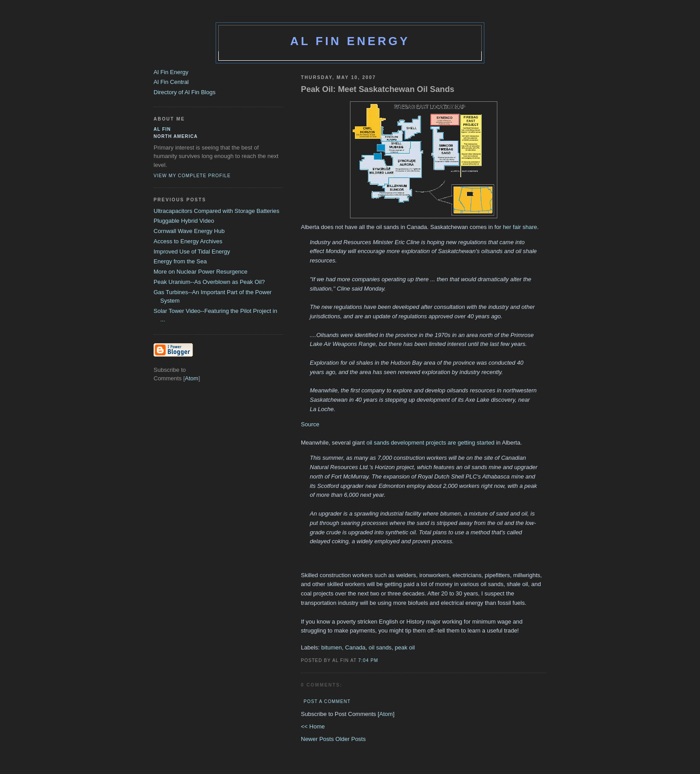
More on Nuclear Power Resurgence (200, 272)
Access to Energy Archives (188, 241)
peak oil (405, 647)
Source (310, 424)
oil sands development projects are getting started (431, 443)
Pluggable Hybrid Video (184, 221)
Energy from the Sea (180, 261)
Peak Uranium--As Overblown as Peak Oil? (209, 282)
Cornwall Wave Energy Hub (189, 231)
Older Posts (350, 739)
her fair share (520, 227)
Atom (386, 714)
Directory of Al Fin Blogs (185, 92)
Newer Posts (318, 739)
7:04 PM (369, 660)
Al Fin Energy (350, 41)
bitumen (332, 647)
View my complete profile (192, 176)
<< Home (313, 726)
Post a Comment (327, 701)
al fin (162, 129)
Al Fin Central (171, 82)
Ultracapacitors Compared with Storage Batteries (217, 211)
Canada (355, 647)
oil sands (380, 647)
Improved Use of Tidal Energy (192, 252)
